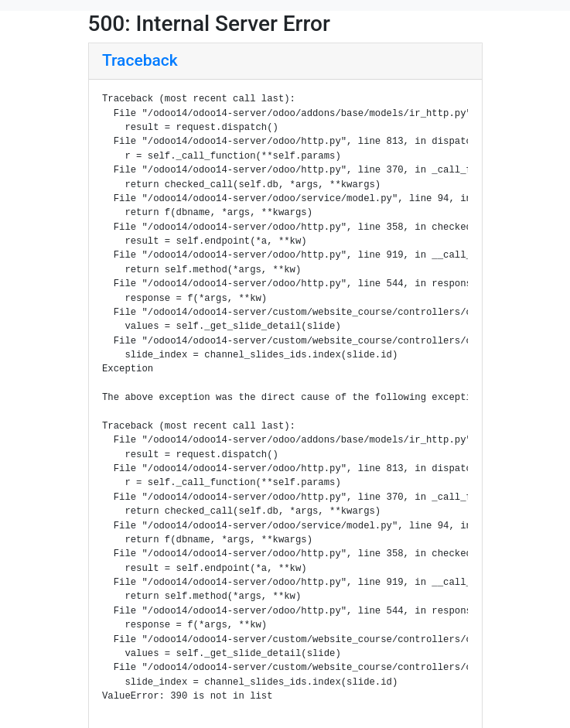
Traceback (140, 60)
